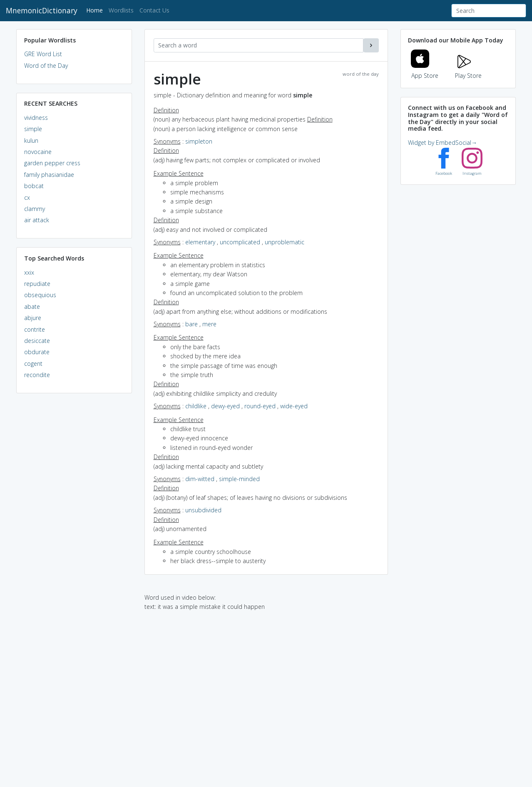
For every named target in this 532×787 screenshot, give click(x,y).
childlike (196, 406)
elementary (200, 242)
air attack (37, 220)
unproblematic (285, 242)
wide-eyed (294, 406)
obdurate (37, 352)
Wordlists (121, 10)
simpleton (199, 141)
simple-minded (239, 479)
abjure (33, 318)
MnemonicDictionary (42, 10)
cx (27, 197)
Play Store (468, 71)
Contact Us (154, 10)
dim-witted (200, 479)
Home (96, 10)
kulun (31, 140)
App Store (425, 71)
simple (33, 129)
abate (32, 307)
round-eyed (260, 406)
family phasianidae (49, 175)
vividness (36, 118)
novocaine (38, 152)
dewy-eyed (225, 406)
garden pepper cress (52, 163)
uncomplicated (240, 242)
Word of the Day (46, 66)
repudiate (37, 284)
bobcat (34, 186)
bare (191, 324)
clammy (35, 209)
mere (209, 324)
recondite (37, 375)
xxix (29, 272)
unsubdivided (203, 510)
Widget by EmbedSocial (443, 143)
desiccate (37, 341)
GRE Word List (43, 54)
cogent (33, 364)
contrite (35, 329)
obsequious (40, 295)
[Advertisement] (74, 527)
